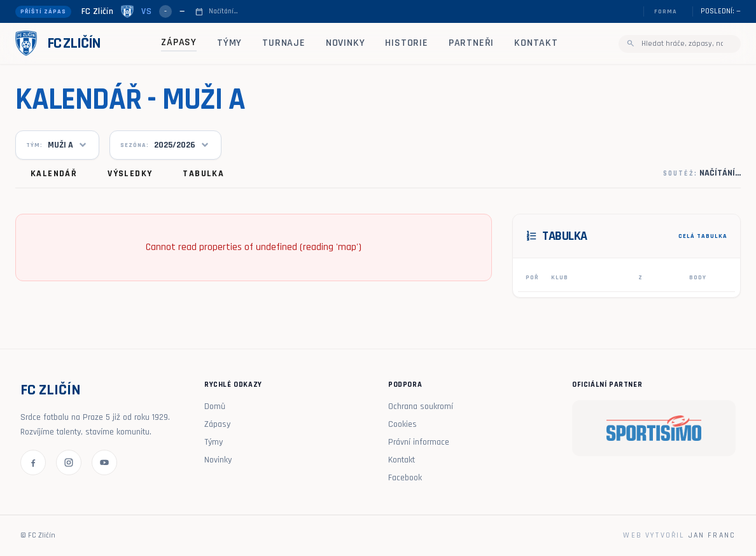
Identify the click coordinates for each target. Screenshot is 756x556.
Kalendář (54, 174)
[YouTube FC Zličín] (104, 462)
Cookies (402, 424)
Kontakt (536, 43)
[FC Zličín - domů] (58, 43)
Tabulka (203, 174)
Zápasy (179, 42)
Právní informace (419, 442)
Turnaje (284, 43)
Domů (215, 407)
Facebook (405, 478)
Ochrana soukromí (421, 407)
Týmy (229, 43)
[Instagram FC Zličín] (69, 462)
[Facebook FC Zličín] (33, 462)
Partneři (471, 43)
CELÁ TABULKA (703, 236)
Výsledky (130, 174)
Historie (406, 43)
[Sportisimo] (654, 428)
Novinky (346, 43)
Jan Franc (712, 535)
